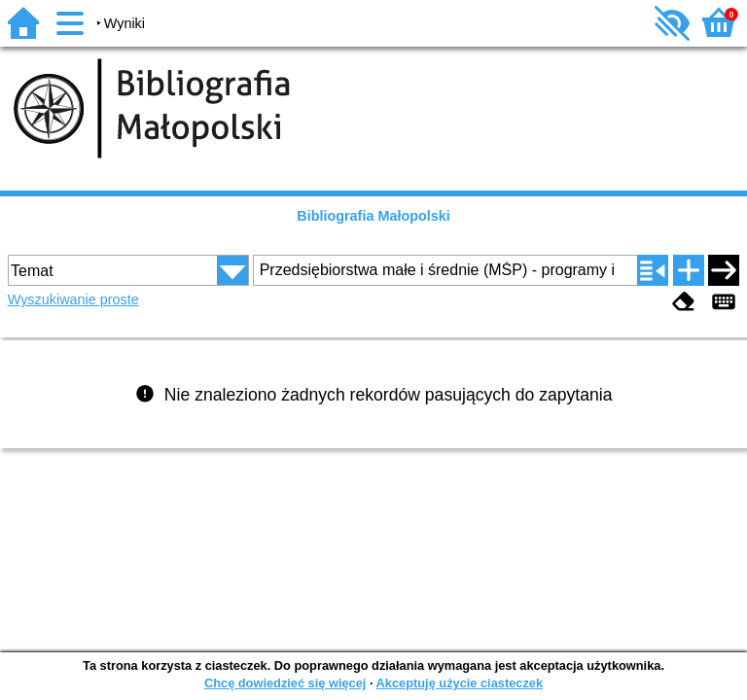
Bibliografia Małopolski (373, 216)
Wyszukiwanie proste (73, 299)
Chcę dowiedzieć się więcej (285, 683)
